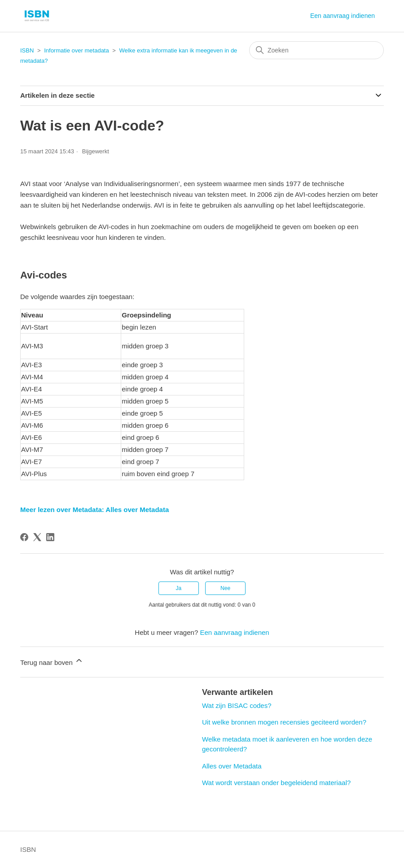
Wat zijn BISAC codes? (237, 705)
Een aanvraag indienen (343, 16)
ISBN (27, 50)
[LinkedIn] (50, 537)
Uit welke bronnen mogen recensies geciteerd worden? (284, 722)
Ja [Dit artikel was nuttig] (179, 588)
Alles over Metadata (232, 766)
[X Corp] (37, 537)
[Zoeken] (316, 50)
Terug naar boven (52, 661)
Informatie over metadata (77, 50)
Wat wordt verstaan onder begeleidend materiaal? (276, 783)
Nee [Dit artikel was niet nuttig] (225, 588)
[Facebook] (24, 537)
